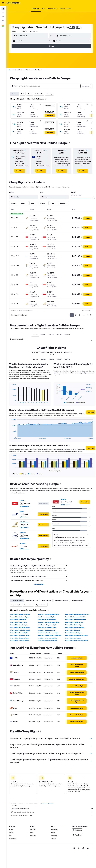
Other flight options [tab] (78, 600)
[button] (3, 3)
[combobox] (34, 31)
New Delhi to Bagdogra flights (20, 641)
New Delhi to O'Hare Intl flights (20, 635)
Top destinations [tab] (41, 605)
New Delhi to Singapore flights (20, 638)
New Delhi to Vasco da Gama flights (49, 622)
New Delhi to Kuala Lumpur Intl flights (49, 635)
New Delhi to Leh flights (73, 630)
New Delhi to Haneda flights (19, 625)
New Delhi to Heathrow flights (20, 617)
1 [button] (72, 315)
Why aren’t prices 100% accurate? (52, 815)
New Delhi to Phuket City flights (20, 627)
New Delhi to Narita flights (18, 622)
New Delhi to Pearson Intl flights (20, 614)
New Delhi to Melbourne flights (75, 627)
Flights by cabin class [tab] (61, 600)
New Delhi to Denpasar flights (47, 620)
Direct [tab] (30, 94)
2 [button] (76, 315)
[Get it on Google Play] (77, 830)
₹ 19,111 (75, 27)
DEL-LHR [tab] (67, 335)
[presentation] (81, 27)
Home (11, 70)
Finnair (22, 511)
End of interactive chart (11, 402)
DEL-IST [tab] (35, 335)
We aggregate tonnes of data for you (52, 812)
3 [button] (80, 315)
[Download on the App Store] (77, 835)
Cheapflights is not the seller (52, 809)
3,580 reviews (24, 506)
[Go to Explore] (3, 21)
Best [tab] (23, 94)
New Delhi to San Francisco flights (76, 620)
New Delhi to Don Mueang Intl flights (76, 635)
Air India (22, 543)
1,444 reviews (24, 528)
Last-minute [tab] (39, 94)
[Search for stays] (3, 13)
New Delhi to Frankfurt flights (74, 622)
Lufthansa (23, 533)
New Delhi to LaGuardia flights (47, 627)
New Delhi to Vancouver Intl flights (76, 617)
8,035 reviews (24, 538)
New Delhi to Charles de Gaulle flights (77, 641)
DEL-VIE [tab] (59, 335)
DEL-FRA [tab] (43, 335)
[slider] (94, 198)
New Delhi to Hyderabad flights (20, 630)
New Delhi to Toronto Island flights (48, 633)
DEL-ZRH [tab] (51, 335)
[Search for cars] (3, 17)
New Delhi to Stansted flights (19, 633)
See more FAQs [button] (39, 584)
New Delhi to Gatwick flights (47, 630)
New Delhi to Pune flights (73, 638)
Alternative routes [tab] (17, 600)
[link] (20, 171)
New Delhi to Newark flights (46, 617)
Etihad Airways (24, 522)
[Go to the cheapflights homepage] (14, 3)
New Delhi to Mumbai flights (74, 625)
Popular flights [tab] (16, 605)
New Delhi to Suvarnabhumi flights (48, 614)
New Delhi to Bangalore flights (47, 625)
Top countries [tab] (28, 605)
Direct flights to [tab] (46, 600)
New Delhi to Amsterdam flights (48, 641)
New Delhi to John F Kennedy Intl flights (77, 614)
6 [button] (88, 315)
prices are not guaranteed (47, 803)
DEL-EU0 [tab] (36, 359)
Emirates (22, 501)
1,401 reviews (24, 517)
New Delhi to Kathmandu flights (48, 638)
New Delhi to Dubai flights (18, 620)
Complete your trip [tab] (32, 600)
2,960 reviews (24, 549)
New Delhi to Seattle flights (74, 633)
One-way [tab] (49, 94)
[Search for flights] (3, 9)
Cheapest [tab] (14, 94)
